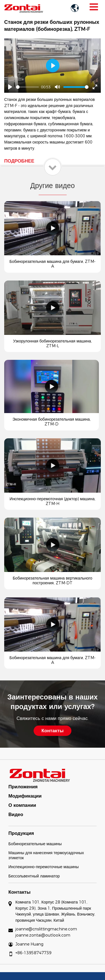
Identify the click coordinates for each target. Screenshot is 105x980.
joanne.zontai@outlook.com (43, 935)
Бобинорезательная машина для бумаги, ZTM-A (53, 264)
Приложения (23, 787)
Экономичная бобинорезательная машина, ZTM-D (52, 422)
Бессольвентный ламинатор (34, 876)
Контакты (19, 892)
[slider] (27, 87)
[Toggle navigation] (94, 7)
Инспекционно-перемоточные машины (44, 867)
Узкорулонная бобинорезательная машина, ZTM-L (53, 343)
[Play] (10, 87)
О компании (22, 805)
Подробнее (19, 161)
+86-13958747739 (33, 953)
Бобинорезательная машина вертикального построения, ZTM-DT (52, 581)
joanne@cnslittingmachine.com (46, 929)
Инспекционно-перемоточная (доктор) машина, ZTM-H (52, 501)
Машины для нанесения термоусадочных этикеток (46, 855)
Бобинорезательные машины (35, 844)
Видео (16, 814)
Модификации (25, 796)
